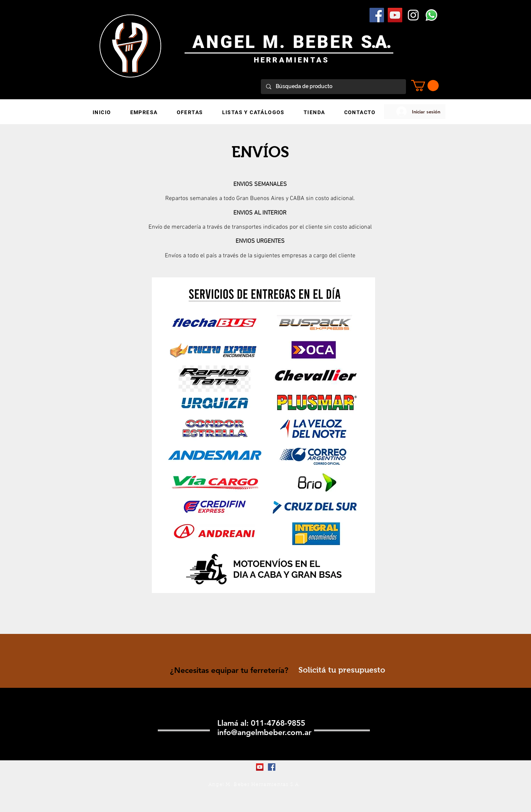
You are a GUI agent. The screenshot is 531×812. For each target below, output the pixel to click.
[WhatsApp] (431, 15)
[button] (425, 86)
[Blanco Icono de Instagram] (413, 15)
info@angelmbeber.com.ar (264, 732)
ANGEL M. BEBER (277, 42)
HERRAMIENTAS (292, 60)
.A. (381, 42)
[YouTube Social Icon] (395, 15)
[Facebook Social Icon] (377, 15)
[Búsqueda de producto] (333, 87)
